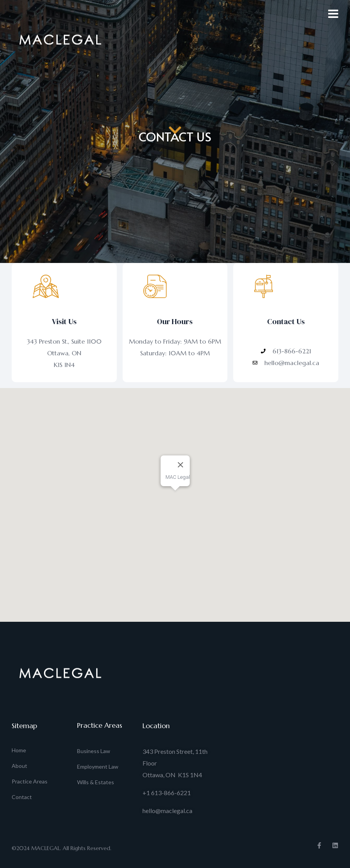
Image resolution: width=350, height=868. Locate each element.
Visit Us (64, 321)
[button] (175, 498)
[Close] (180, 465)
